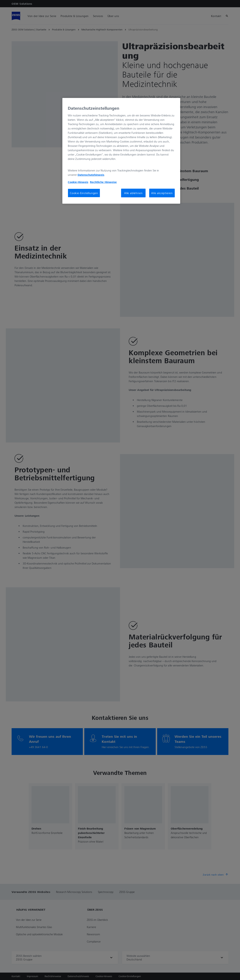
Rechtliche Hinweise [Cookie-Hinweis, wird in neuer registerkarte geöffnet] (103, 182)
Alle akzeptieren (162, 193)
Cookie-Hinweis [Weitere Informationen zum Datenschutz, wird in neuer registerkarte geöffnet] (78, 182)
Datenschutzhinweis (91, 175)
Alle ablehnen (133, 193)
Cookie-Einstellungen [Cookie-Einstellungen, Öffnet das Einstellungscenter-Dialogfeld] (84, 193)
